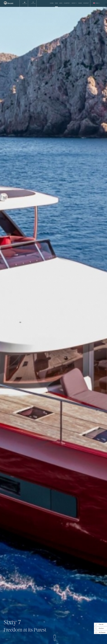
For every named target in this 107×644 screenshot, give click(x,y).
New (56, 3)
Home (52, 3)
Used (61, 3)
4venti (74, 3)
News (80, 3)
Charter (67, 3)
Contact (86, 3)
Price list (99, 624)
